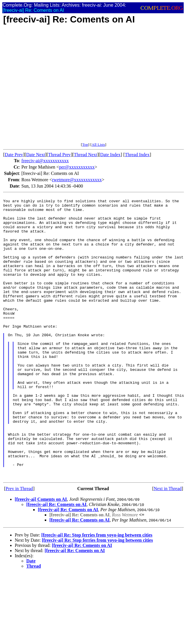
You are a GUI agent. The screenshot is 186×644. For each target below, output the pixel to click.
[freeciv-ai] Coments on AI (41, 556)
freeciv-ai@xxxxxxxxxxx (45, 161)
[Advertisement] (56, 87)
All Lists (98, 145)
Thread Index (137, 155)
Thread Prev (59, 155)
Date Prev (14, 155)
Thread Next (85, 155)
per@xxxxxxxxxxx (77, 167)
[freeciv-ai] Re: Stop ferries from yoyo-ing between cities (97, 592)
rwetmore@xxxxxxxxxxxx (77, 180)
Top (85, 145)
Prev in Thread (19, 546)
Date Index (110, 155)
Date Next (36, 155)
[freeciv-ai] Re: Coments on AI (56, 561)
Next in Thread (168, 546)
